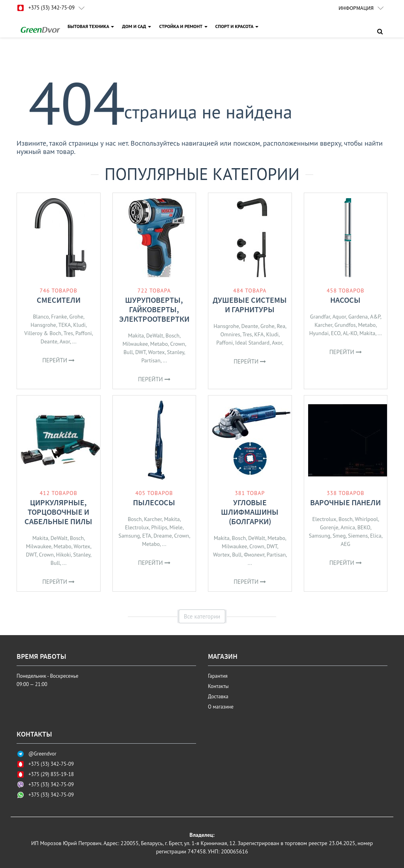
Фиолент (254, 555)
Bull (128, 352)
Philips (159, 527)
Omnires (230, 334)
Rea (281, 326)
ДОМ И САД (137, 26)
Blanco (41, 317)
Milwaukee (135, 344)
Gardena (358, 317)
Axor (65, 341)
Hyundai (319, 333)
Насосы (345, 300)
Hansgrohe (43, 325)
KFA (259, 334)
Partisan (151, 360)
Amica (348, 527)
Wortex (156, 352)
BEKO (364, 527)
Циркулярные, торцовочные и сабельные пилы (58, 512)
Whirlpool (366, 519)
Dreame (163, 536)
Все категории (202, 616)
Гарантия (218, 676)
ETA (147, 536)
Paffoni (84, 333)
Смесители (59, 300)
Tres (68, 333)
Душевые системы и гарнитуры (250, 305)
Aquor (339, 317)
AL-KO (350, 333)
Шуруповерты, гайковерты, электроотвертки (154, 309)
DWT (141, 352)
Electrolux (137, 527)
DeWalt (154, 336)
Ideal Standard (252, 343)
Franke (59, 317)
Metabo (159, 344)
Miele (176, 527)
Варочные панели (345, 502)
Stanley (175, 352)
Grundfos (345, 325)
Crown (178, 344)
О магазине (221, 707)
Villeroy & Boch (43, 333)
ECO (336, 333)
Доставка (218, 696)
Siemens (358, 536)
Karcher (323, 325)
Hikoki (64, 555)
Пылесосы (154, 502)
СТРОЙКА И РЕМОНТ (184, 26)
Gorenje (329, 527)
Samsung (129, 536)
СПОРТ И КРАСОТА (238, 26)
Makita (136, 336)
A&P (375, 317)
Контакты (218, 686)
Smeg (339, 536)
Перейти (58, 360)
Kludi (79, 325)
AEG (346, 544)
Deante (49, 341)
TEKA (65, 325)
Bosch (172, 336)
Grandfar (320, 317)
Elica (376, 536)
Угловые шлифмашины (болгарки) (250, 512)
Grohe (76, 317)
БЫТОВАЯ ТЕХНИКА (92, 26)
